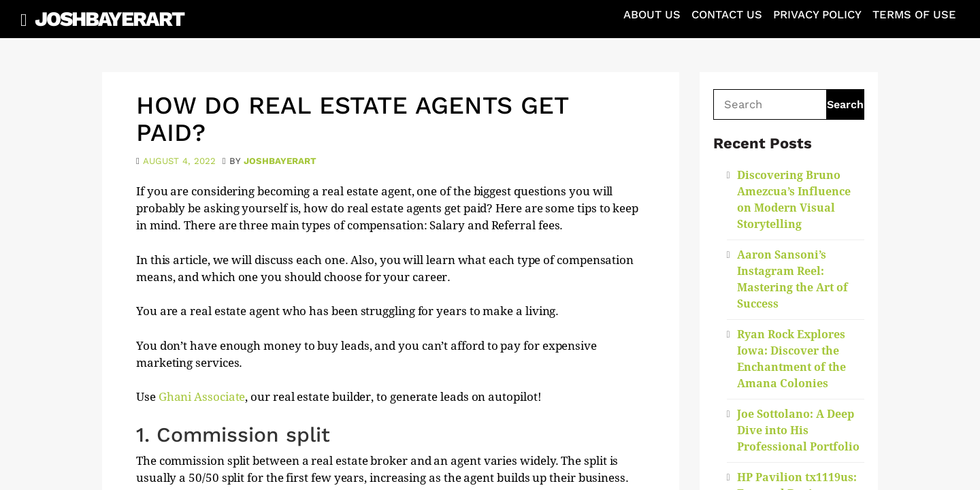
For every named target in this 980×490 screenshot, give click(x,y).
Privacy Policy (817, 15)
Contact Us (727, 15)
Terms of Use (914, 15)
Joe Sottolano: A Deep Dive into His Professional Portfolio (798, 430)
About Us (652, 15)
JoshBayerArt (109, 19)
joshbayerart (280, 161)
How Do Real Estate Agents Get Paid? (352, 119)
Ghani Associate (202, 397)
